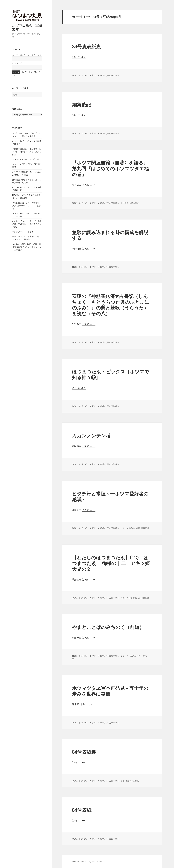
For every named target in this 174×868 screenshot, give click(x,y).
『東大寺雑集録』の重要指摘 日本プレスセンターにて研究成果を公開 (27, 152)
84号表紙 (82, 810)
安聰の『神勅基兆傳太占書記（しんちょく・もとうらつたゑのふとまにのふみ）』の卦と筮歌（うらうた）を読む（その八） (111, 305)
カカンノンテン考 (91, 435)
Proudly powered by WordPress (87, 862)
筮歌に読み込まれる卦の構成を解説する (110, 235)
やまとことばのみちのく (131, 656)
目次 (123, 781)
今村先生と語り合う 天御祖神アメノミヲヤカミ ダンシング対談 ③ (28, 206)
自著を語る (134, 203)
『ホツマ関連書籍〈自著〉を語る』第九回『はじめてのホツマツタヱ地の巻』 (110, 168)
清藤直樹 (145, 528)
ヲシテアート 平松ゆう (23, 232)
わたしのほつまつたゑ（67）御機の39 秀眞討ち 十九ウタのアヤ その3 (28, 224)
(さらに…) (77, 57)
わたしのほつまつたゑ (130, 598)
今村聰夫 (125, 203)
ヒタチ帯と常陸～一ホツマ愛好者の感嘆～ (110, 496)
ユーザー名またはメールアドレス (27, 55)
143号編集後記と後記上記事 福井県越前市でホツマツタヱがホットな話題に (27, 247)
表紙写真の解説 (132, 781)
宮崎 (94, 75)
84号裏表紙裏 (86, 46)
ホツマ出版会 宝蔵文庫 (27, 27)
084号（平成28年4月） (110, 75)
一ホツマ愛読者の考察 (130, 528)
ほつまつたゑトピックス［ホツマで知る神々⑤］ (111, 374)
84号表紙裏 (89, 752)
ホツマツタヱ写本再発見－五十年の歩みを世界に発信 (110, 691)
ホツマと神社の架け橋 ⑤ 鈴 (26, 159)
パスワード (17, 63)
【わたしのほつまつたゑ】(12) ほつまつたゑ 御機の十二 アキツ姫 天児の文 (111, 563)
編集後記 (81, 105)
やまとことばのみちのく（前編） (108, 627)
